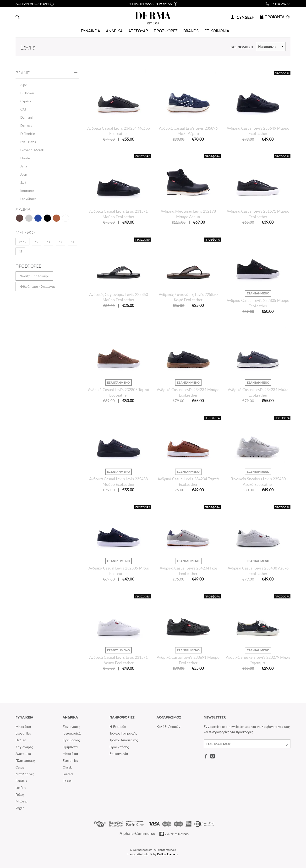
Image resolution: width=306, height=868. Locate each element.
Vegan (20, 808)
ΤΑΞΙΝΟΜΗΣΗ (242, 47)
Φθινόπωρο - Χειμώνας (38, 286)
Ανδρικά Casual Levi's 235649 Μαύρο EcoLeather (258, 131)
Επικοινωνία (119, 754)
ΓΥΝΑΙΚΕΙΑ (90, 31)
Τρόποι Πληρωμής (123, 733)
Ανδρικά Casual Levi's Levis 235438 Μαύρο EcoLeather (118, 481)
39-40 (22, 242)
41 (49, 242)
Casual (20, 767)
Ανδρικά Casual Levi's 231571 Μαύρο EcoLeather (258, 214)
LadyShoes (28, 199)
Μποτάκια (23, 727)
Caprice (26, 101)
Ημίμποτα (70, 747)
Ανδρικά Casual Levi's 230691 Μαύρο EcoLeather (188, 660)
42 (60, 242)
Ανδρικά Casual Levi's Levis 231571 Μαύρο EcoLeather (118, 214)
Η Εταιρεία (118, 727)
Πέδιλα (21, 740)
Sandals (21, 781)
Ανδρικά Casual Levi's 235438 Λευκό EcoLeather (258, 571)
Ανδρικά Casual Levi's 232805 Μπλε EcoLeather (119, 571)
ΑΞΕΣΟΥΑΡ (138, 31)
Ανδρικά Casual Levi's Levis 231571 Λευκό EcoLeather (118, 660)
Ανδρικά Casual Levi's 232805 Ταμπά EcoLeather (119, 392)
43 (72, 242)
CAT (23, 109)
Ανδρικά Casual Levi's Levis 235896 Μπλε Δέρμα (188, 131)
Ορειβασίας (71, 740)
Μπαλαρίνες (25, 774)
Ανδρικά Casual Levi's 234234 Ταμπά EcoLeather (188, 481)
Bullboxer (27, 93)
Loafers (21, 788)
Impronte (27, 191)
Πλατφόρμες (25, 760)
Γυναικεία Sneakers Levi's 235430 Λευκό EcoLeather (258, 481)
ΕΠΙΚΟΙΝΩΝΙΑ (217, 31)
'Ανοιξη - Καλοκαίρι (34, 276)
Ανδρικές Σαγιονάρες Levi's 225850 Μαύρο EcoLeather (119, 297)
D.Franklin (28, 134)
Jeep (24, 174)
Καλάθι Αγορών (168, 727)
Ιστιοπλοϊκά (72, 733)
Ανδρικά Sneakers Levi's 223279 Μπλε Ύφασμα (258, 660)
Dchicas (26, 125)
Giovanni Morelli (32, 150)
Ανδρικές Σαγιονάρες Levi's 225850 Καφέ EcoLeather (188, 297)
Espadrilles (23, 733)
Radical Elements (168, 854)
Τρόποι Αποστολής (124, 740)
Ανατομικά (23, 754)
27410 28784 (280, 4)
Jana (24, 166)
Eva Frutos (28, 142)
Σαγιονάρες (24, 747)
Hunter (26, 158)
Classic (68, 767)
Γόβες (20, 794)
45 (20, 251)
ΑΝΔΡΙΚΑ (114, 31)
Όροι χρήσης (119, 747)
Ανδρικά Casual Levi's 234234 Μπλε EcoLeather (258, 392)
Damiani (26, 117)
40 (37, 242)
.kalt (23, 182)
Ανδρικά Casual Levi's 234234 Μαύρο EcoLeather (119, 131)
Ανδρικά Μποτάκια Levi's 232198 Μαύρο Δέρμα (188, 214)
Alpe (24, 85)
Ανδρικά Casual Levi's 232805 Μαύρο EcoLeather (258, 303)
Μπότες (22, 801)
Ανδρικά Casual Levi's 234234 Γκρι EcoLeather (188, 571)
